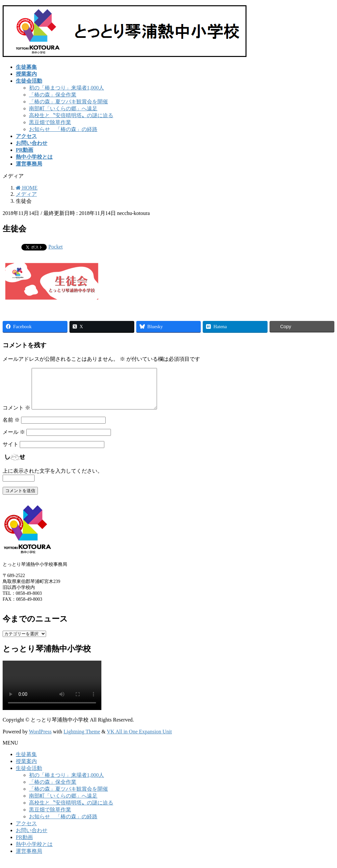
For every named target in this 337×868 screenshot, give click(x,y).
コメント (16, 416)
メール (14, 440)
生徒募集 (26, 762)
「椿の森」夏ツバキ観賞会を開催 (68, 102)
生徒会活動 (29, 776)
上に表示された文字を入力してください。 (53, 479)
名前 (11, 428)
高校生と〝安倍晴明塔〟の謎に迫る (71, 115)
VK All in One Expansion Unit (140, 739)
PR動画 (24, 845)
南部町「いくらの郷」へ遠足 (63, 108)
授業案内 (26, 769)
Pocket (56, 247)
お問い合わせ (32, 838)
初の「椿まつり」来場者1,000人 (66, 88)
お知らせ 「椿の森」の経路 (63, 129)
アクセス (26, 831)
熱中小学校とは (34, 852)
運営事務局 (29, 859)
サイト (11, 452)
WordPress (40, 739)
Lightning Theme (82, 739)
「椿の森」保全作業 (53, 95)
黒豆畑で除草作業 (50, 122)
